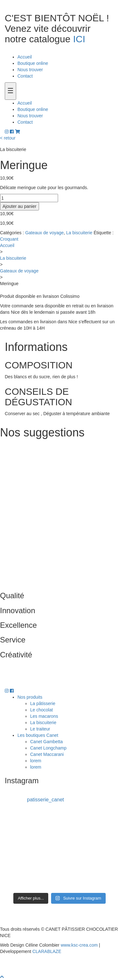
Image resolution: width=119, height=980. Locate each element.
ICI (79, 39)
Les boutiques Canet (38, 735)
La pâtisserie (43, 703)
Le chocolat (42, 710)
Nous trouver (30, 70)
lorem (36, 761)
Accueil (25, 57)
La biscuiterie (79, 233)
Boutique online (33, 63)
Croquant (9, 239)
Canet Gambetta (46, 742)
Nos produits (30, 697)
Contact (25, 76)
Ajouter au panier (20, 206)
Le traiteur (40, 729)
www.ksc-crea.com (79, 945)
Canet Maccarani (47, 754)
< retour (8, 138)
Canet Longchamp (48, 748)
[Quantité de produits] (29, 198)
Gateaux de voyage (44, 233)
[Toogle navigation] (10, 91)
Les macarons (44, 716)
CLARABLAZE (47, 951)
